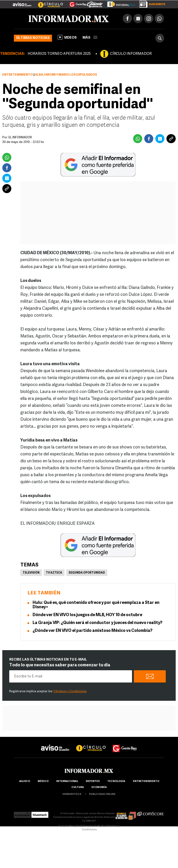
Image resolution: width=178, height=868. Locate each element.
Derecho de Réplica (94, 826)
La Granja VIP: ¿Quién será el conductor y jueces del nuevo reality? (97, 623)
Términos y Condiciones (70, 691)
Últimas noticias (33, 38)
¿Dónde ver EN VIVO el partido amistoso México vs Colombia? (92, 631)
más (90, 38)
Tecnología (116, 781)
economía (99, 787)
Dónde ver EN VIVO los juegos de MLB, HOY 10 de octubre (87, 615)
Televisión (31, 573)
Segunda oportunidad (87, 573)
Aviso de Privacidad (70, 826)
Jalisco (24, 781)
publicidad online (102, 794)
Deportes (93, 781)
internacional (67, 781)
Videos (67, 37)
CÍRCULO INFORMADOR (131, 54)
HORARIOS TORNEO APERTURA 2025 (59, 54)
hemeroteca (72, 794)
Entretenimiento (18, 75)
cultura (78, 787)
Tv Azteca (54, 573)
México (43, 781)
